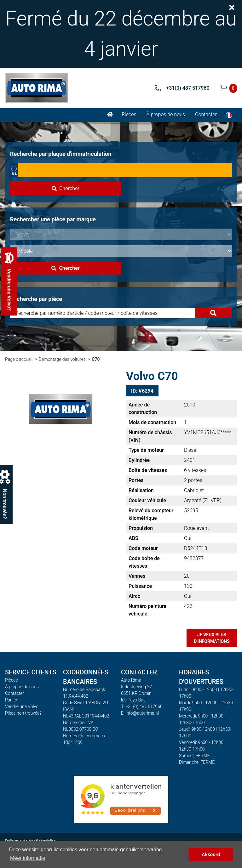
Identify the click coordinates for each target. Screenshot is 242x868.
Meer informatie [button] (28, 858)
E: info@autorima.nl (140, 713)
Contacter (206, 114)
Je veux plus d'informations (212, 638)
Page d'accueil (19, 359)
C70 (96, 359)
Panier (11, 700)
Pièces (129, 114)
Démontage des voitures (62, 359)
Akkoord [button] (211, 854)
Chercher (66, 188)
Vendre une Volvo (22, 706)
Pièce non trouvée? (23, 713)
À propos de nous (166, 114)
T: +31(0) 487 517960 (142, 706)
